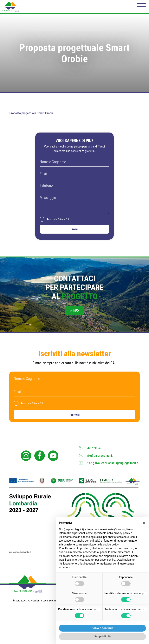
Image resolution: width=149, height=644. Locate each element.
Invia (74, 234)
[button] (144, 523)
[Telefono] (74, 189)
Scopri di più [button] (103, 636)
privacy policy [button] (122, 533)
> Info (75, 318)
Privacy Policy (66, 223)
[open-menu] (141, 9)
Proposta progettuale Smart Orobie (35, 117)
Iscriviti (75, 424)
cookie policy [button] (111, 545)
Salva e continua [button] (102, 628)
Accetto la (61, 223)
